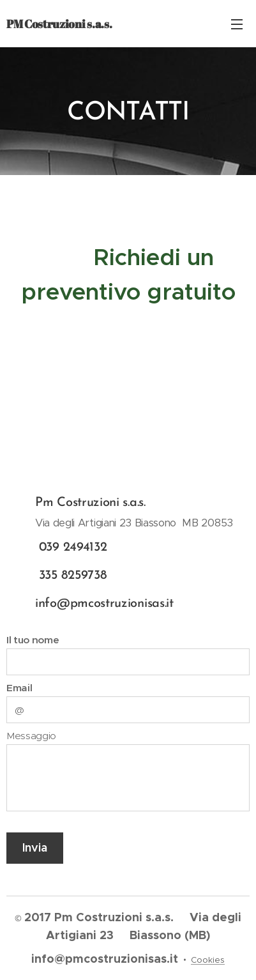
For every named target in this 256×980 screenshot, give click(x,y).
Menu (237, 24)
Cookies (208, 960)
